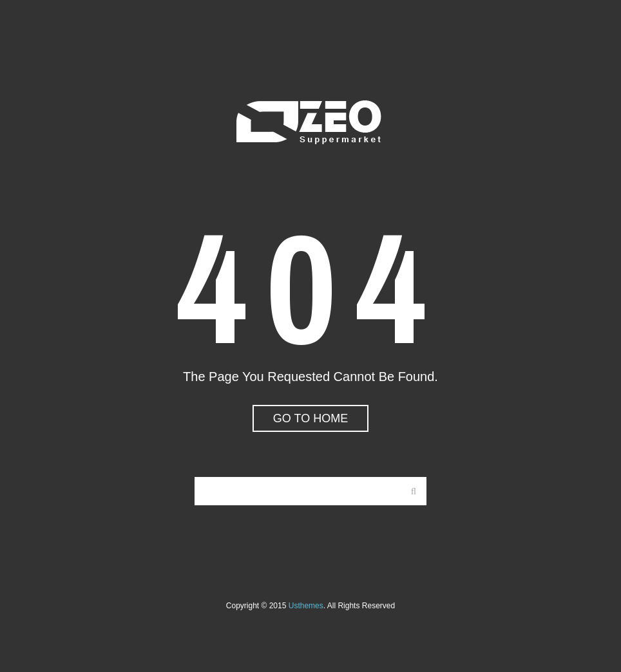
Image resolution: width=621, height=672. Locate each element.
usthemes (306, 606)
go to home (310, 418)
